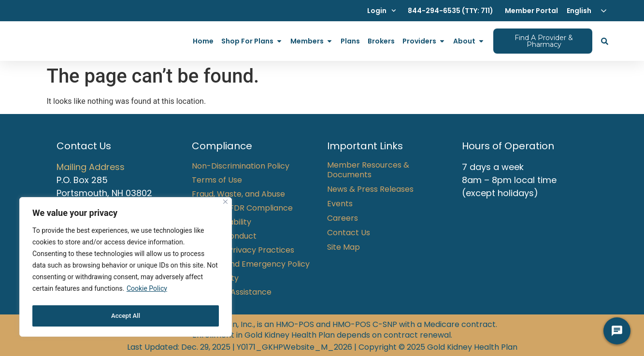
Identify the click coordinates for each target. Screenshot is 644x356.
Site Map (343, 247)
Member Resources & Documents (368, 170)
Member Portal (531, 11)
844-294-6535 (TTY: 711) (451, 11)
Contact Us (349, 233)
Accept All (126, 316)
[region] (126, 269)
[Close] (225, 205)
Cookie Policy (147, 292)
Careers (343, 218)
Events (340, 204)
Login (382, 11)
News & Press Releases (370, 189)
